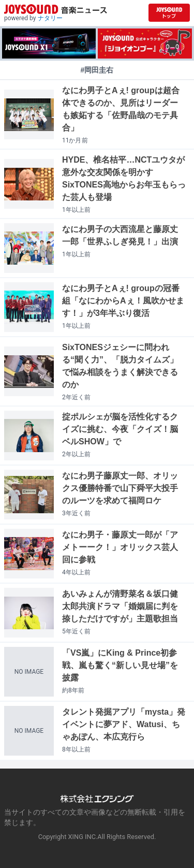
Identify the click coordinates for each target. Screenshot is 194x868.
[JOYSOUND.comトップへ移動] (169, 13)
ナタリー (50, 18)
